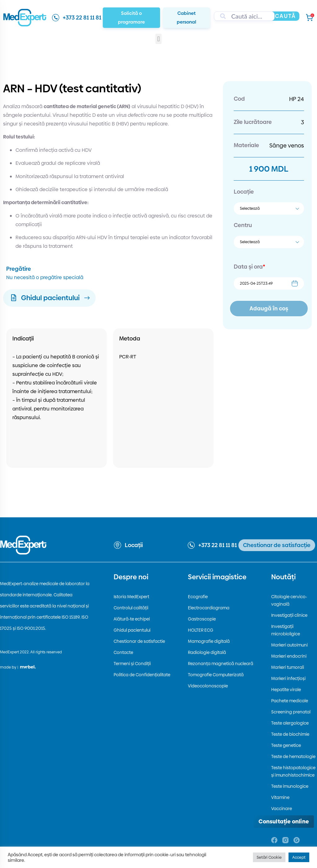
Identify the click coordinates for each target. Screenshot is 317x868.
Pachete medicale (290, 701)
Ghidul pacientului (132, 630)
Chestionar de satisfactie (139, 641)
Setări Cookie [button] (269, 857)
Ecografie (198, 597)
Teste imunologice (290, 786)
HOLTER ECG (201, 630)
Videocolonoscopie (208, 686)
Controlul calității (131, 608)
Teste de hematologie (293, 756)
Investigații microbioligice (286, 630)
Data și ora (249, 267)
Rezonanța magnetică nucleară (221, 664)
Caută (285, 16)
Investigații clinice (289, 615)
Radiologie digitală (207, 652)
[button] (158, 39)
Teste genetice (286, 745)
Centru (243, 225)
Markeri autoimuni (289, 645)
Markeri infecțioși (288, 678)
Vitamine (280, 797)
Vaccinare (282, 809)
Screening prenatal (291, 712)
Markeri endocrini (289, 656)
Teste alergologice (290, 723)
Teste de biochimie (290, 734)
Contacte (123, 652)
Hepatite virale (286, 690)
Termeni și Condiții (132, 664)
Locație (244, 192)
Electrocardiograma (209, 608)
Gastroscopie (202, 619)
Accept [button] (299, 857)
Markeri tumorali (288, 667)
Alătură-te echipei (132, 619)
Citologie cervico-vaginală (289, 600)
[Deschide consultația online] (284, 822)
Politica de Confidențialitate (142, 675)
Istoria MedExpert (131, 597)
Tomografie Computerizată (216, 675)
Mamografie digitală (209, 641)
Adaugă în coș (269, 308)
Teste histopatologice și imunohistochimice (293, 771)
